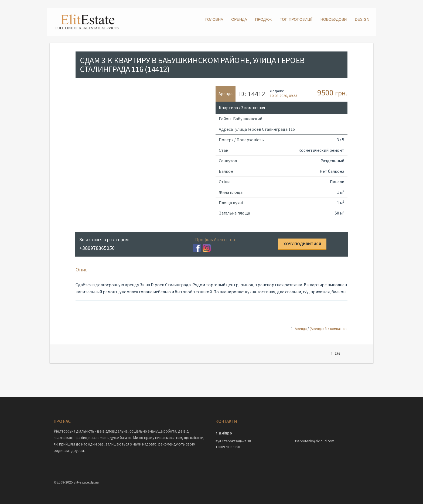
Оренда (239, 19)
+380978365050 (228, 447)
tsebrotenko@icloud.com (315, 441)
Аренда (301, 329)
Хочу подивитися (302, 244)
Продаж (263, 19)
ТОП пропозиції (296, 19)
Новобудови (334, 19)
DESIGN (362, 19)
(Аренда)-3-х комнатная (329, 329)
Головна (214, 19)
